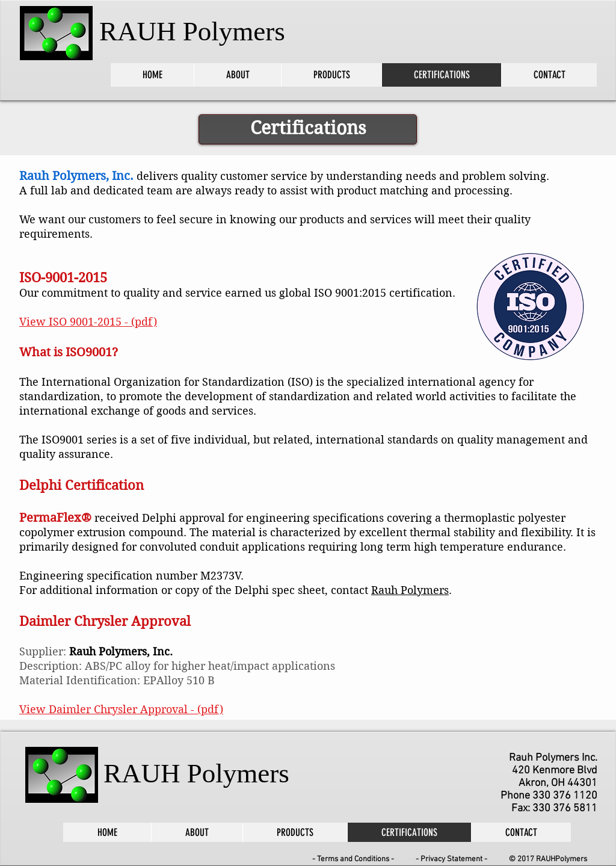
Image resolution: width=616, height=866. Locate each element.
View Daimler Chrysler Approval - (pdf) (121, 709)
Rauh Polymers (410, 590)
